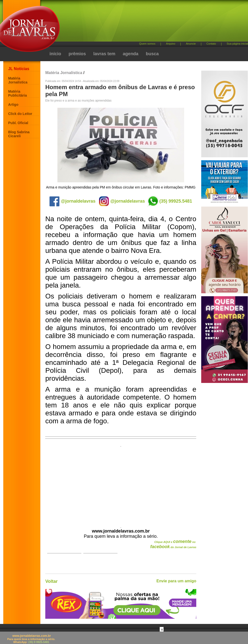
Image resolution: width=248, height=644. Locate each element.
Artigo (13, 105)
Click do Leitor (20, 114)
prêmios (77, 54)
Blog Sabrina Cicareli (19, 134)
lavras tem (104, 54)
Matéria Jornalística (18, 80)
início (55, 54)
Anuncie (191, 44)
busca (152, 54)
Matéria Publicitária (17, 93)
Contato (211, 44)
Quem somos (147, 44)
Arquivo (171, 44)
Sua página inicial (237, 44)
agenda (131, 54)
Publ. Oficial (18, 123)
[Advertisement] (132, 42)
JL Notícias (19, 69)
